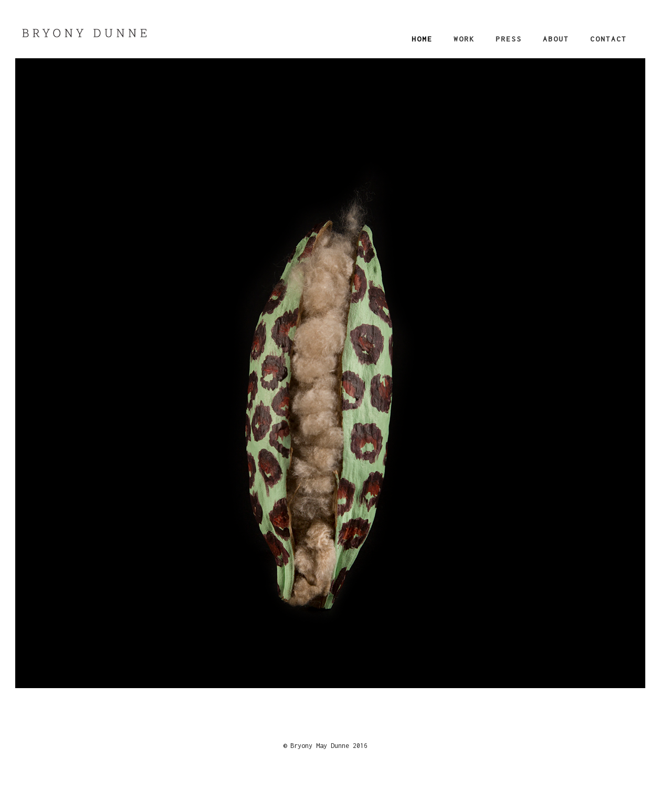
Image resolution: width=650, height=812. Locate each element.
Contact (609, 39)
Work (464, 39)
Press (509, 39)
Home (422, 39)
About (556, 39)
